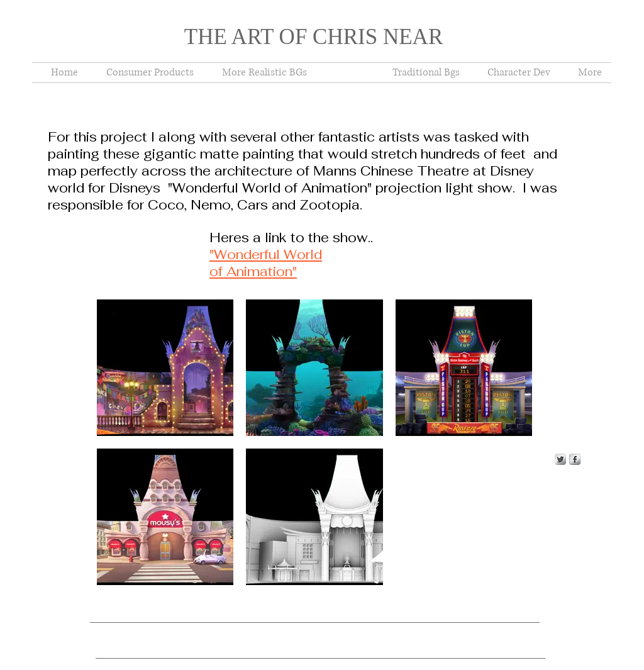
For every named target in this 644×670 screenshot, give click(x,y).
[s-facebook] (575, 459)
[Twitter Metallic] (560, 459)
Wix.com (303, 627)
